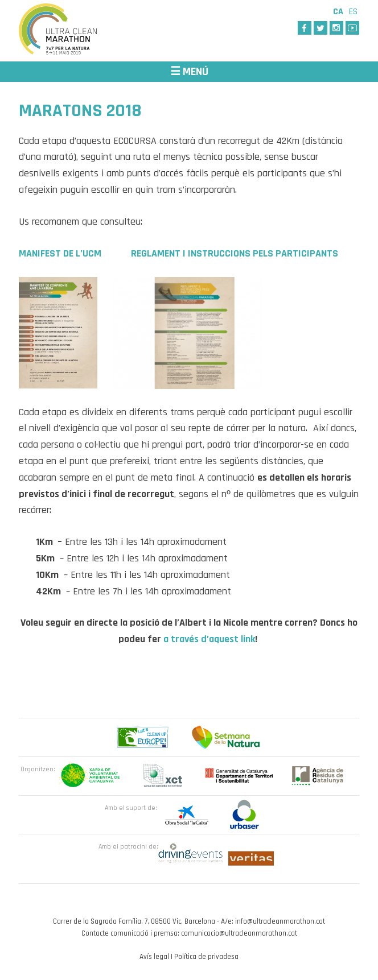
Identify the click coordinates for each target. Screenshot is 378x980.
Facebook (305, 28)
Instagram (336, 28)
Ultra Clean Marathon (76, 31)
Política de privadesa (206, 957)
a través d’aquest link (209, 639)
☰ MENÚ (189, 72)
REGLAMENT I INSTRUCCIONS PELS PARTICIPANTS (235, 253)
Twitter (321, 28)
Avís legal (154, 957)
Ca (338, 12)
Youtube (352, 28)
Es (353, 12)
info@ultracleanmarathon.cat (280, 921)
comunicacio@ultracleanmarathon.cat (239, 933)
